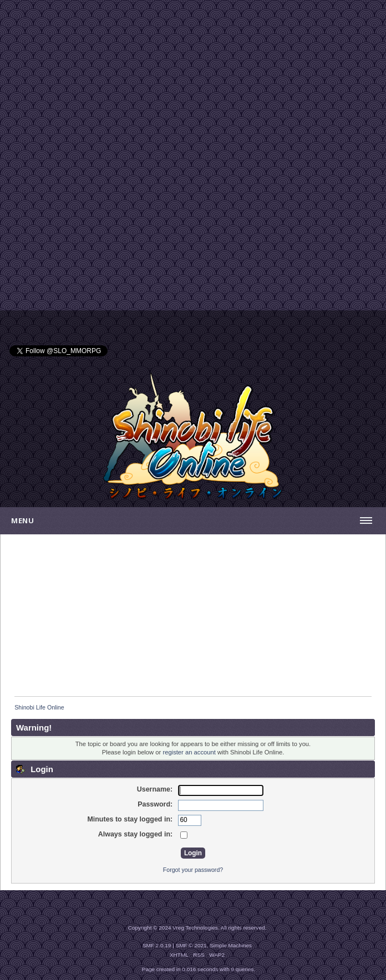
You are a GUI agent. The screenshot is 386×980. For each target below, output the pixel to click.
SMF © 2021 (191, 945)
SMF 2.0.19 (157, 945)
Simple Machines (231, 945)
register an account (189, 752)
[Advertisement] (193, 78)
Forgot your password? (193, 870)
